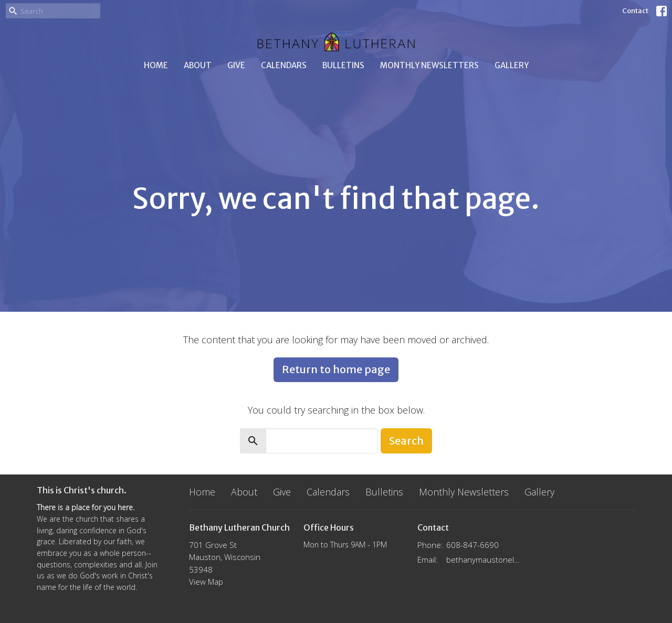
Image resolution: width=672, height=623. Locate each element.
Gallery (512, 65)
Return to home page (336, 369)
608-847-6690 (472, 545)
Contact (635, 11)
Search (406, 441)
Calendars (284, 65)
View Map (206, 582)
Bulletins (343, 65)
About (198, 65)
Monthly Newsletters (429, 65)
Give (236, 65)
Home (156, 65)
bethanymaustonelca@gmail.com (484, 559)
